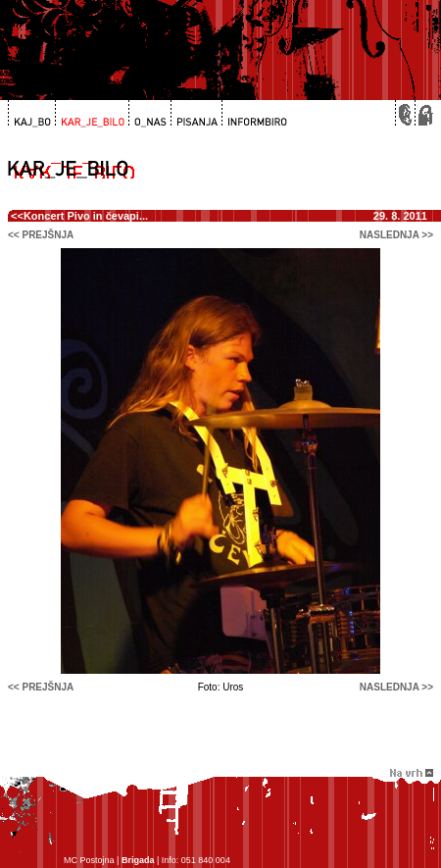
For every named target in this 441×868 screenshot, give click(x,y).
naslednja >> (396, 235)
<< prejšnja (41, 235)
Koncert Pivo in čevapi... (86, 216)
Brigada (138, 860)
